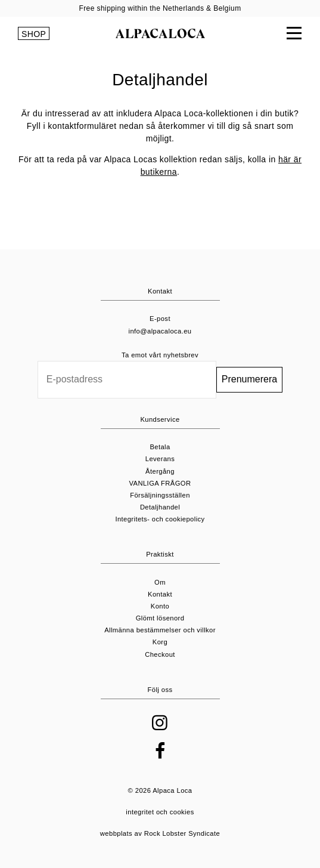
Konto (160, 606)
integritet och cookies (160, 812)
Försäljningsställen (160, 495)
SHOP (34, 34)
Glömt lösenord (160, 618)
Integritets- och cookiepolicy (160, 519)
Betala (160, 447)
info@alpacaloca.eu (160, 331)
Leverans (160, 459)
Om (160, 582)
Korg (160, 642)
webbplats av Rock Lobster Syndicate (160, 833)
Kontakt (160, 594)
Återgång (160, 471)
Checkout (160, 654)
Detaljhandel (160, 507)
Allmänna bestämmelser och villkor (160, 630)
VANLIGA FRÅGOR (160, 483)
